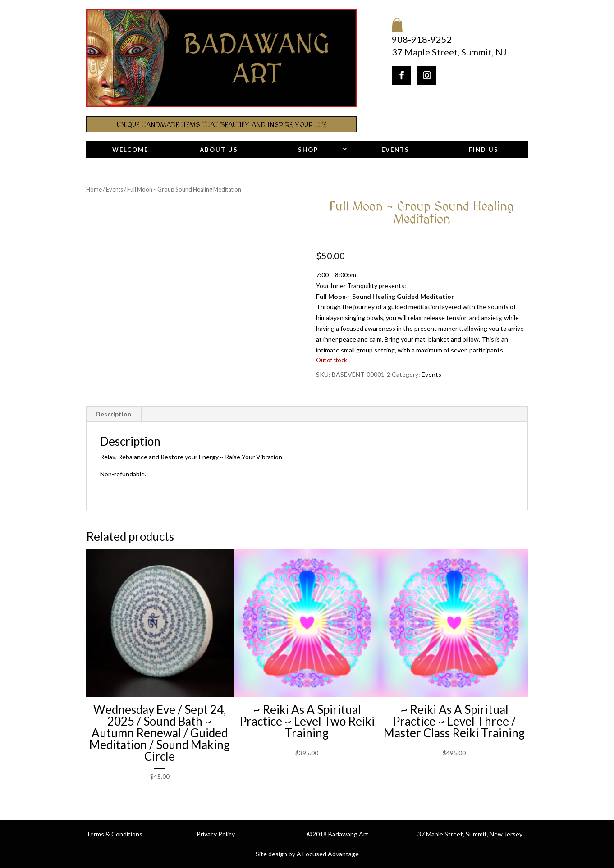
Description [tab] (113, 414)
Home (94, 189)
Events (395, 150)
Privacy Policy (216, 834)
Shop (308, 150)
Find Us (484, 150)
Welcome (130, 150)
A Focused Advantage (328, 854)
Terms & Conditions (114, 834)
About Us (219, 150)
